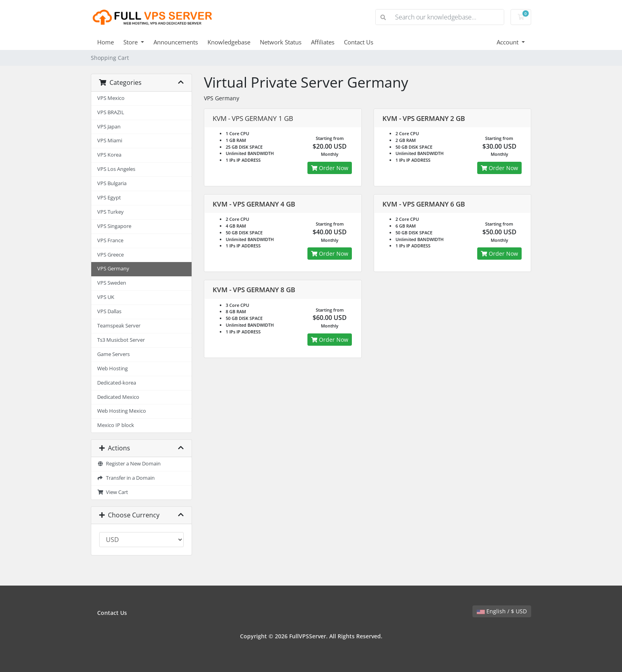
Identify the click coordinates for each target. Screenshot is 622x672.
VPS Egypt (109, 198)
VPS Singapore (114, 226)
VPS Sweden (112, 283)
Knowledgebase (229, 42)
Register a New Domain (129, 464)
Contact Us (359, 42)
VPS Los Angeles (116, 169)
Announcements (176, 42)
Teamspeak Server (119, 326)
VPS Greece (110, 255)
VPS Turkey (110, 212)
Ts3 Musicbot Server (121, 340)
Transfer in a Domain (126, 478)
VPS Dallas (109, 311)
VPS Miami (110, 141)
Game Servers (113, 354)
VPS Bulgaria (112, 183)
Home (106, 42)
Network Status (281, 42)
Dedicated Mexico (118, 397)
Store (131, 42)
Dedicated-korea (117, 383)
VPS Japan (109, 127)
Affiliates (323, 42)
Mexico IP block (116, 425)
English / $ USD (502, 611)
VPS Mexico (111, 98)
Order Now (330, 168)
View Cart (113, 492)
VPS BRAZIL (111, 112)
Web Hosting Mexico (122, 411)
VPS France (110, 240)
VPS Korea (109, 155)
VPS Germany (113, 269)
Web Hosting (112, 369)
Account (508, 42)
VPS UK (106, 297)
